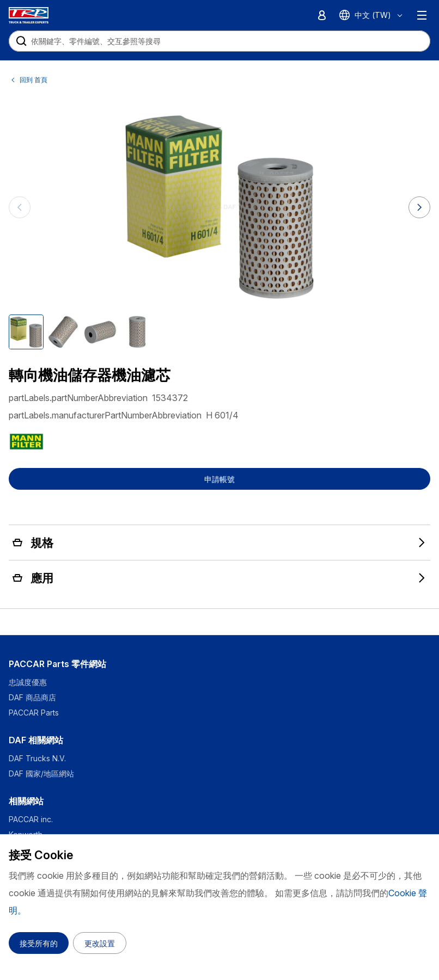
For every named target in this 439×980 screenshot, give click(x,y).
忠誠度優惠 (28, 682)
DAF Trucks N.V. (37, 758)
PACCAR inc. (31, 819)
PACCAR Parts (34, 713)
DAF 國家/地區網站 (41, 773)
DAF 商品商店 (32, 697)
